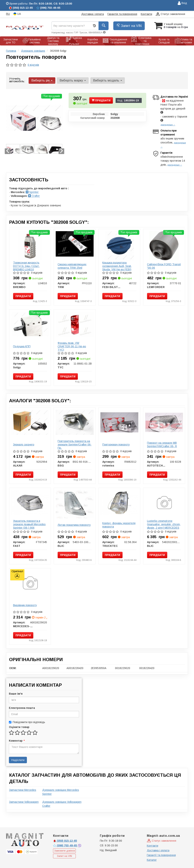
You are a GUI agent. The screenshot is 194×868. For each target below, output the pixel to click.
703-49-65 (65, 845)
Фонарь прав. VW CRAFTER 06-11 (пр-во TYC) (72, 346)
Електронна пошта (22, 708)
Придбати (101, 100)
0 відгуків (33, 65)
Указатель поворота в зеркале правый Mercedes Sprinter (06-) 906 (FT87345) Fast (29, 526)
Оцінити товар (19, 727)
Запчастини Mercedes (23, 790)
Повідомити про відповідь (27, 722)
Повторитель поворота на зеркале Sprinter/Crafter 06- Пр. (75, 445)
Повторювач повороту (116, 445)
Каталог (152, 860)
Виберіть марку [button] (73, 80)
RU (8, 14)
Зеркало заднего (24, 445)
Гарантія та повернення (122, 14)
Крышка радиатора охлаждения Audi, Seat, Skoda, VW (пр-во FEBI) (117, 266)
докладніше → (168, 125)
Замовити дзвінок (65, 851)
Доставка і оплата (93, 14)
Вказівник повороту (25, 605)
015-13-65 (65, 841)
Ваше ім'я (16, 694)
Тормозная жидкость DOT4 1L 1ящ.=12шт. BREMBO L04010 (26, 266)
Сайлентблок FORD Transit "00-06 (164, 266)
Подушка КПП (22, 346)
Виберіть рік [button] (42, 80)
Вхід (182, 3)
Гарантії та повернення (161, 855)
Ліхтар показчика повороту (74, 525)
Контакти (146, 14)
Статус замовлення (170, 14)
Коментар (17, 741)
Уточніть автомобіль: (17, 80)
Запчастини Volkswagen (24, 802)
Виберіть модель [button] (107, 80)
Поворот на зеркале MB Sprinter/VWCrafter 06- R (162, 445)
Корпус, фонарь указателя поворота (119, 525)
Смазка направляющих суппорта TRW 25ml (72, 266)
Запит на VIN (129, 26)
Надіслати (18, 760)
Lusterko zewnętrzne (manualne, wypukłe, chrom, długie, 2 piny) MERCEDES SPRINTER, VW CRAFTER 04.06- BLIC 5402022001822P (164, 529)
